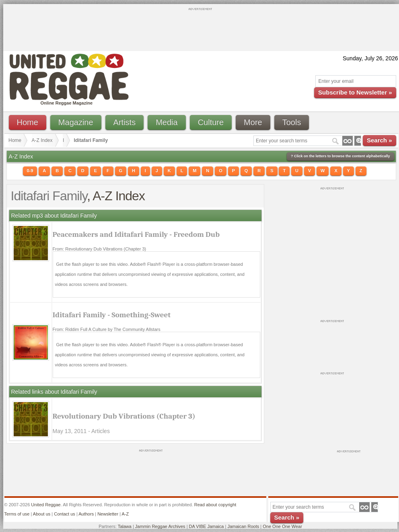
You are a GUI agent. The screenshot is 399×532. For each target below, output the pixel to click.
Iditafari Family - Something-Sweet (112, 315)
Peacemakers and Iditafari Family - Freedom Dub (136, 234)
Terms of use (17, 514)
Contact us (65, 514)
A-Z (125, 514)
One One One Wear (282, 526)
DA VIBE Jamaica (207, 526)
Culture (211, 122)
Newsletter (108, 514)
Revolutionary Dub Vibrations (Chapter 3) (124, 416)
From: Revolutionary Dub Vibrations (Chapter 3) (100, 249)
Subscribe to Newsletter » (355, 92)
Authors (86, 514)
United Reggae (46, 505)
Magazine (76, 122)
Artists (125, 122)
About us (42, 514)
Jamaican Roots (243, 526)
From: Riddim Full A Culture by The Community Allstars (107, 329)
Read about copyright (215, 505)
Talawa (125, 526)
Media (167, 122)
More (253, 122)
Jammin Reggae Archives (160, 526)
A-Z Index (42, 140)
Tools (292, 122)
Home (28, 122)
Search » (379, 140)
